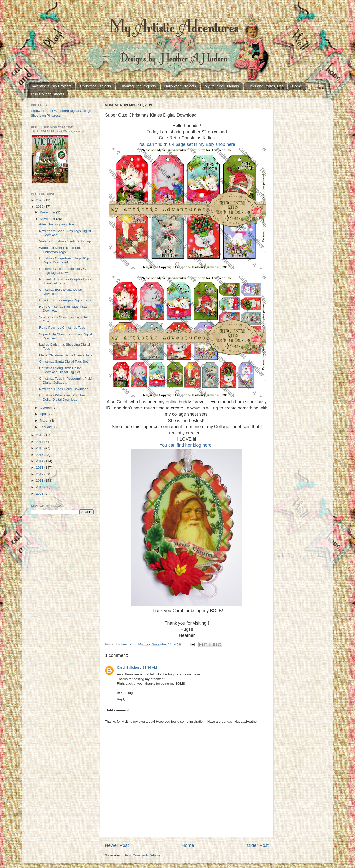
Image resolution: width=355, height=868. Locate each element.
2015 (40, 455)
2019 (40, 207)
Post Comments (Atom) (142, 855)
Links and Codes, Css (266, 86)
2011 (40, 481)
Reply (121, 699)
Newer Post (117, 845)
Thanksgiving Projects (138, 86)
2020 (40, 200)
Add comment (118, 710)
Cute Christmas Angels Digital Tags (65, 300)
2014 (40, 461)
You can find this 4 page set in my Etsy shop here (187, 144)
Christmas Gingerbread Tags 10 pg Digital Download (65, 260)
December (48, 212)
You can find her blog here (186, 445)
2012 (40, 474)
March (45, 420)
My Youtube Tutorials (222, 86)
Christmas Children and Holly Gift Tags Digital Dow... (64, 271)
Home (297, 86)
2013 (40, 468)
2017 (40, 442)
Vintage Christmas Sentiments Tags (65, 241)
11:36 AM (150, 668)
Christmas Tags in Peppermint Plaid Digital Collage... (66, 381)
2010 (40, 487)
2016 (40, 448)
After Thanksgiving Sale (57, 224)
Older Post (258, 845)
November (48, 219)
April (44, 414)
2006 (40, 494)
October (46, 408)
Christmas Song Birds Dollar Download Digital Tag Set (60, 370)
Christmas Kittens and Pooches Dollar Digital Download (62, 397)
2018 (40, 435)
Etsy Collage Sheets (47, 94)
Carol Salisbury (129, 668)
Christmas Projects (96, 86)
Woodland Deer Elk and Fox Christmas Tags (60, 250)
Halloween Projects (180, 86)
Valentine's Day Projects (52, 86)
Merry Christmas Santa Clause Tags (66, 355)
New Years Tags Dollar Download (64, 389)
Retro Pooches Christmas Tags (62, 328)
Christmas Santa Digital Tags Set (63, 362)
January (46, 427)
